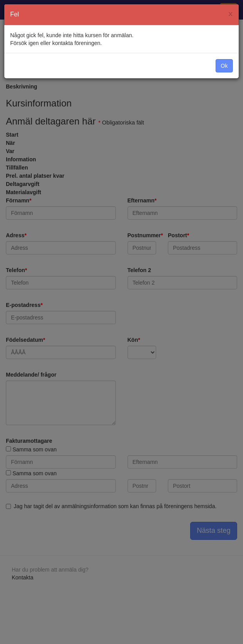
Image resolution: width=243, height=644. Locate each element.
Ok (224, 66)
